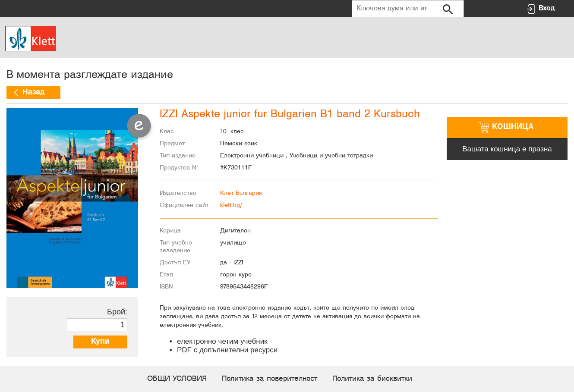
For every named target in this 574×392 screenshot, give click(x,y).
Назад (33, 93)
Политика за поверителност (270, 379)
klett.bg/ (231, 205)
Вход (547, 8)
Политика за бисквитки (372, 379)
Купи (100, 342)
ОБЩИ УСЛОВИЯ (177, 379)
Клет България (241, 193)
